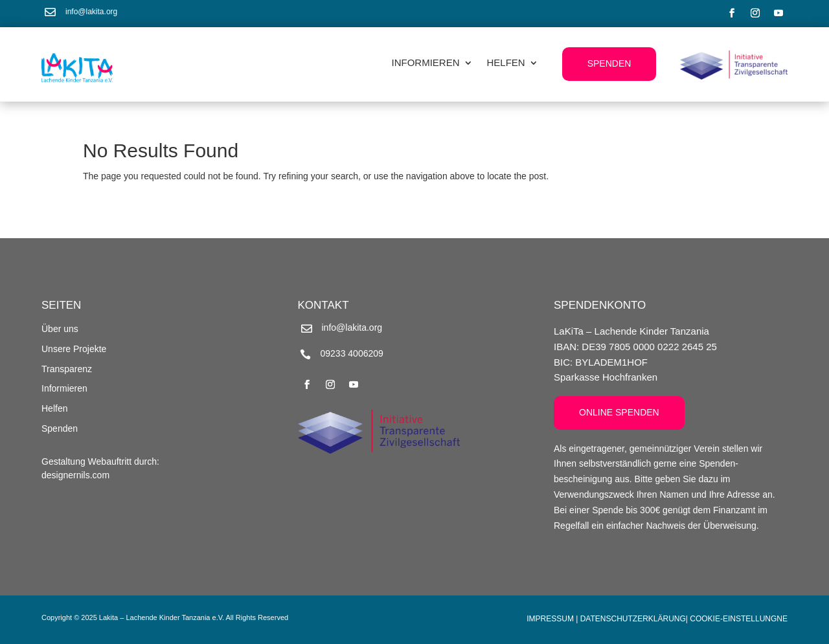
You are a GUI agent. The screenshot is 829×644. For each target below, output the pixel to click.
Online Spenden (619, 412)
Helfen (506, 63)
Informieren (426, 63)
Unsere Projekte (74, 349)
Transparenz (67, 369)
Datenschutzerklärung (633, 619)
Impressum (550, 619)
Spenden (609, 63)
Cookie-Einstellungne (739, 619)
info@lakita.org (91, 12)
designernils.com (75, 475)
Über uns (60, 329)
